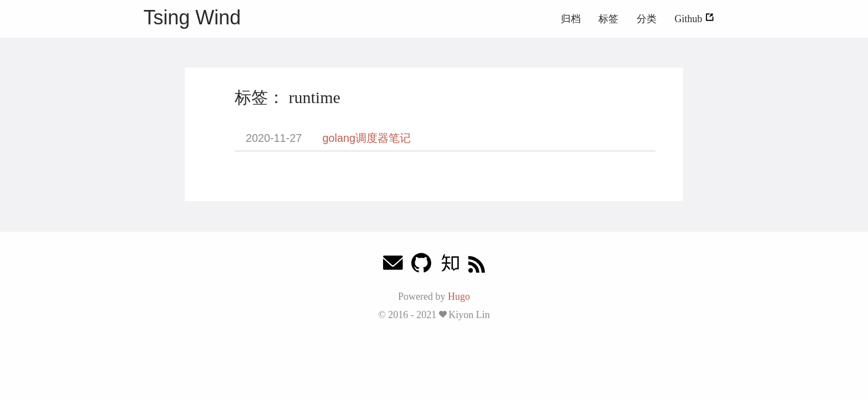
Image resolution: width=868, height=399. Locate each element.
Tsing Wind (192, 17)
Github (694, 19)
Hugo (459, 296)
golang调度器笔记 (367, 138)
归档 (571, 19)
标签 (608, 19)
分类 (647, 19)
